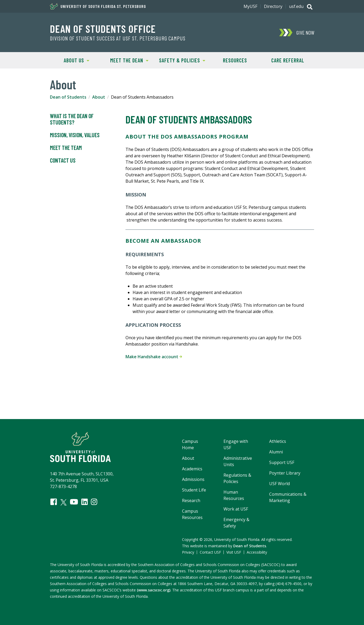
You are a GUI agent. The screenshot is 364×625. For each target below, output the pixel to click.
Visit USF (234, 552)
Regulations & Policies (237, 478)
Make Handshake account (154, 357)
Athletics (278, 441)
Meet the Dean (126, 60)
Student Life (194, 490)
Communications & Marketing (288, 497)
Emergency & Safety (236, 523)
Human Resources (234, 495)
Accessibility (257, 552)
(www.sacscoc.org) (154, 590)
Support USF (282, 462)
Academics (192, 469)
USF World (279, 484)
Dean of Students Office (103, 29)
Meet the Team (66, 148)
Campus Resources (192, 514)
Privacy (188, 552)
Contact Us (63, 160)
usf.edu (296, 6)
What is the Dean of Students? (72, 119)
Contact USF (210, 552)
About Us (70, 60)
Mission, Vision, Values (75, 135)
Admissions (193, 479)
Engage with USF (236, 444)
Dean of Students (68, 97)
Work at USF (236, 509)
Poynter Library (285, 473)
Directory (273, 6)
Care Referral (288, 60)
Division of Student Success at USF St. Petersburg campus (118, 38)
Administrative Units (238, 461)
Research (191, 500)
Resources (235, 60)
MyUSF (250, 6)
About (99, 97)
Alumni (276, 452)
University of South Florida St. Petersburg (98, 6)
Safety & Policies (180, 60)
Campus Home (190, 444)
